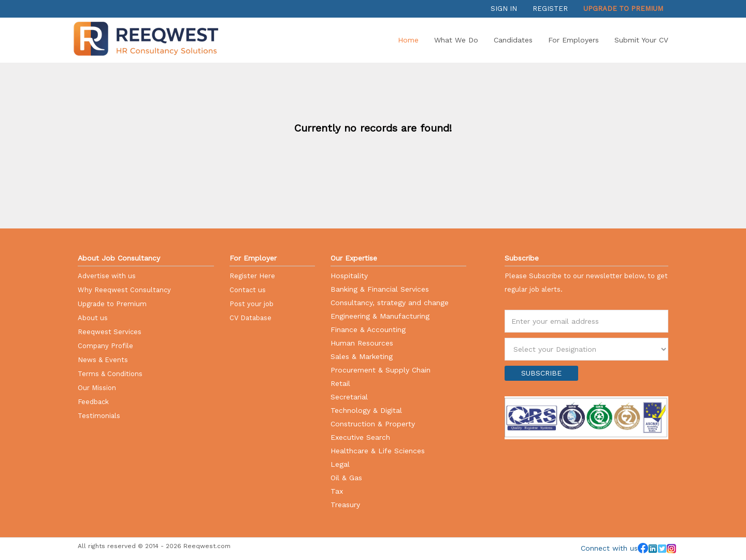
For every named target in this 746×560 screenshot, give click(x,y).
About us (93, 318)
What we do (456, 40)
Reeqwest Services (110, 332)
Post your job (252, 304)
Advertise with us (107, 276)
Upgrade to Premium (623, 9)
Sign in (504, 9)
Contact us (248, 290)
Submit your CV (641, 40)
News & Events (103, 360)
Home (408, 40)
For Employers (573, 40)
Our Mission (97, 388)
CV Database (250, 318)
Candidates (513, 40)
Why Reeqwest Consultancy (124, 290)
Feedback (93, 402)
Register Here (252, 276)
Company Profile (105, 346)
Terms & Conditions (110, 374)
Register (550, 9)
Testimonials (99, 416)
